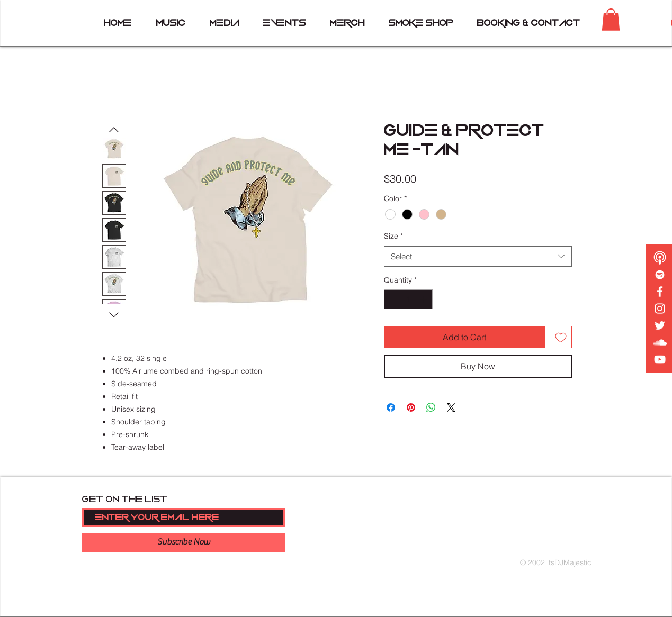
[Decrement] (392, 299)
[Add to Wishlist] (561, 337)
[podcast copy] (660, 258)
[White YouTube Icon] (660, 359)
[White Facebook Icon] (660, 292)
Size (393, 236)
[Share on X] (451, 407)
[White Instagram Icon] (660, 308)
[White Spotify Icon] (660, 275)
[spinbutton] (408, 299)
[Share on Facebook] (391, 407)
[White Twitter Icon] (660, 325)
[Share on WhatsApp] (431, 407)
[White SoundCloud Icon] (660, 342)
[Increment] (424, 299)
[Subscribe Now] (184, 542)
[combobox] (478, 256)
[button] (611, 20)
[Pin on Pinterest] (411, 407)
